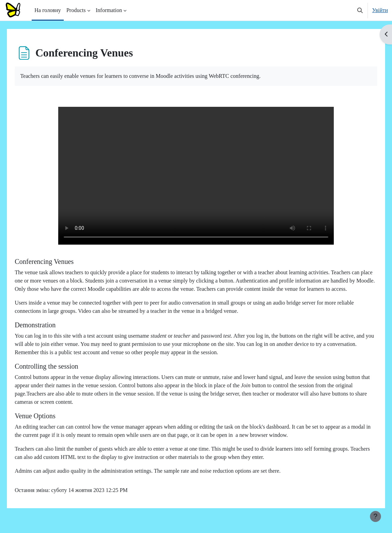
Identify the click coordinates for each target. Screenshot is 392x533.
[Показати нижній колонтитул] (375, 516)
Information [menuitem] (109, 10)
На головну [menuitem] (48, 10)
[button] (360, 10)
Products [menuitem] (76, 10)
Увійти (380, 10)
